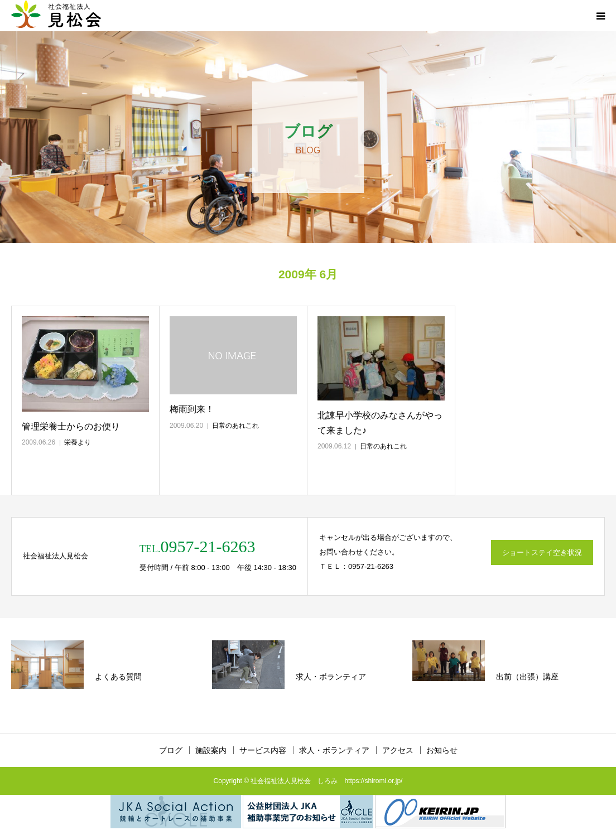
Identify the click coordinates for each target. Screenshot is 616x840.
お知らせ (442, 750)
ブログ (171, 750)
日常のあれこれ (235, 426)
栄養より (78, 442)
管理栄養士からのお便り (71, 426)
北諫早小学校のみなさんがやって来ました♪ (380, 423)
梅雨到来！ (192, 409)
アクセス (398, 750)
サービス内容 (263, 750)
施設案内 (211, 750)
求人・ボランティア (334, 750)
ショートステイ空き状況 (542, 552)
